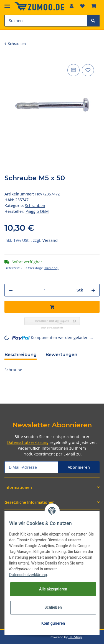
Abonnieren (79, 467)
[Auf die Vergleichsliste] (73, 70)
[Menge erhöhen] (93, 290)
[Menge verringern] (11, 290)
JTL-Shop (75, 637)
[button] (72, 6)
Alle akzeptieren (53, 589)
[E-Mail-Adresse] (31, 467)
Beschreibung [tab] (21, 355)
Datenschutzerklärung (28, 442)
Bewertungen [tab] (61, 355)
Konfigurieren (53, 623)
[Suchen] (46, 21)
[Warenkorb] (94, 6)
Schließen (53, 607)
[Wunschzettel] (82, 6)
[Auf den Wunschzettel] (88, 70)
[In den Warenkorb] (52, 307)
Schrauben (35, 206)
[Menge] (45, 290)
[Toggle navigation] (7, 3)
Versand (50, 240)
